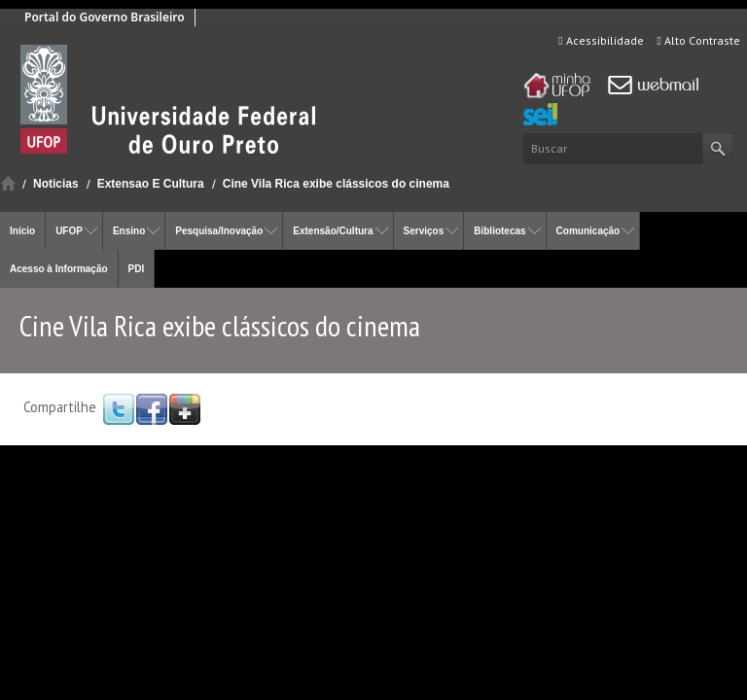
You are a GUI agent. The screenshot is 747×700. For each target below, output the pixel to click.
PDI (137, 269)
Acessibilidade (601, 40)
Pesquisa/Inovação (219, 231)
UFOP (69, 231)
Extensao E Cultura (151, 184)
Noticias (56, 184)
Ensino (129, 231)
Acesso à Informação (59, 269)
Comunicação (588, 231)
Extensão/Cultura (333, 231)
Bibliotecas (499, 231)
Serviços (424, 231)
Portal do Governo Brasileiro (105, 17)
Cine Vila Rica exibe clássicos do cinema (336, 184)
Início (8, 183)
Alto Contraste (699, 40)
